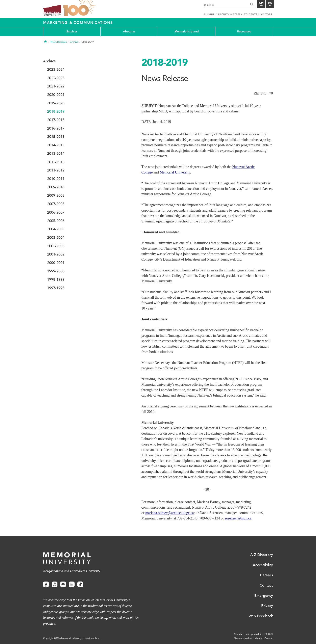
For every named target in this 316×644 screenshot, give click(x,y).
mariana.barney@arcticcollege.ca (169, 513)
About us (129, 32)
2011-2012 (56, 170)
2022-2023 (56, 78)
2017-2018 (56, 120)
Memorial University (175, 172)
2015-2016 (56, 137)
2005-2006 (56, 221)
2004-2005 (56, 229)
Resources (244, 32)
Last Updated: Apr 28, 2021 (259, 634)
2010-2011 (56, 179)
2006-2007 (56, 212)
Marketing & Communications (78, 23)
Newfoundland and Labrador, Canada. (253, 638)
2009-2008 (56, 195)
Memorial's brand (187, 32)
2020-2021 (56, 95)
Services (72, 32)
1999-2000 (56, 271)
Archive (74, 42)
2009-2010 (56, 187)
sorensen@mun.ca (238, 518)
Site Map (239, 634)
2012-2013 (56, 162)
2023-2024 (56, 70)
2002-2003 (56, 246)
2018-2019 (56, 111)
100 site (79, 8)
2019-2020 (56, 103)
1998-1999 (56, 279)
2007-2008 (56, 204)
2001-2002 (56, 254)
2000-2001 (56, 263)
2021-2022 (56, 86)
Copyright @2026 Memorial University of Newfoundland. (72, 638)
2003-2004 (56, 238)
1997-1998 (56, 288)
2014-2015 (56, 145)
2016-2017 (56, 128)
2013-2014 (56, 154)
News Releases (59, 42)
